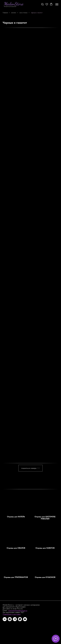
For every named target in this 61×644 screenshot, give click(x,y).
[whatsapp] (20, 619)
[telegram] (15, 619)
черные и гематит (37, 13)
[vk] (5, 619)
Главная (5, 13)
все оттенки (24, 13)
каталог (14, 13)
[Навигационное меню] (57, 4)
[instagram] (10, 619)
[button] (42, 4)
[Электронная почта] (25, 619)
